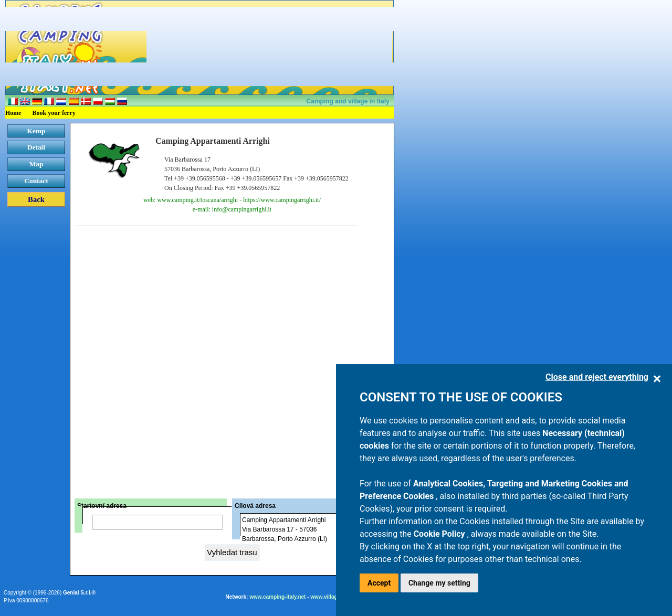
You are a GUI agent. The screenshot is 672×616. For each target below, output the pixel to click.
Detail (36, 147)
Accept (379, 583)
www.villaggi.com (332, 597)
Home (13, 113)
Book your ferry (54, 113)
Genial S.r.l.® (79, 593)
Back (36, 199)
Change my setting (439, 583)
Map (36, 164)
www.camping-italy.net (277, 597)
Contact (36, 181)
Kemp (36, 131)
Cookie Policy (440, 534)
